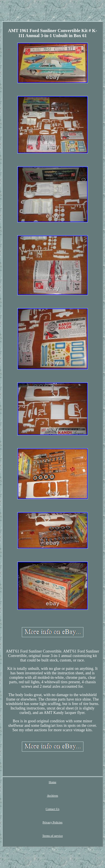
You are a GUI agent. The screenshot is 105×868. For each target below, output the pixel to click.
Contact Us (53, 809)
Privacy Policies (53, 822)
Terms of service (53, 836)
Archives (53, 795)
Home (53, 782)
